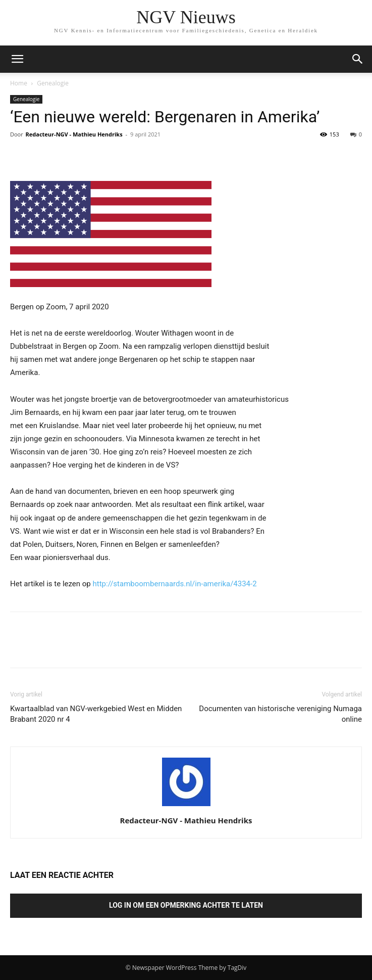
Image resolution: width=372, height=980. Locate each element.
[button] (358, 59)
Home (19, 83)
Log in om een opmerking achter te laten (186, 905)
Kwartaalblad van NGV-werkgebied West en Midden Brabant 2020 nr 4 (96, 714)
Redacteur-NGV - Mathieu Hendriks (74, 134)
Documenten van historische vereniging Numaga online (280, 714)
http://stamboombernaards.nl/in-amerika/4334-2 (175, 584)
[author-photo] (186, 806)
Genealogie (53, 83)
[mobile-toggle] (17, 59)
